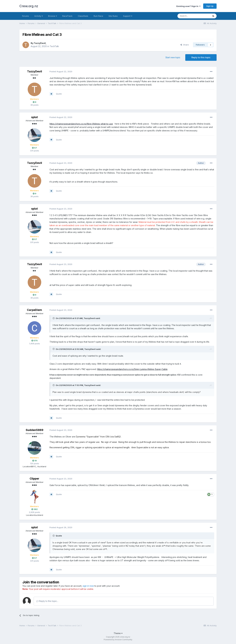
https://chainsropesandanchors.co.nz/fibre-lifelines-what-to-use (81, 124)
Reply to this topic (201, 57)
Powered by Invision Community (118, 640)
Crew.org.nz (29, 6)
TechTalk (54, 46)
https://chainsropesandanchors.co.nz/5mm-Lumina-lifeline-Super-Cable (132, 369)
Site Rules (113, 16)
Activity (39, 16)
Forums (26, 16)
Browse (53, 16)
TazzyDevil (40, 43)
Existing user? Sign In (188, 6)
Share (185, 45)
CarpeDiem (34, 310)
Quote (59, 94)
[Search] (194, 16)
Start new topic (173, 57)
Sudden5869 (35, 430)
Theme (118, 633)
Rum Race (98, 16)
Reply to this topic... (47, 601)
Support (128, 16)
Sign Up (210, 6)
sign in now (88, 586)
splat (34, 117)
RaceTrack (67, 16)
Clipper (34, 479)
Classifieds (83, 16)
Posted (61, 71)
